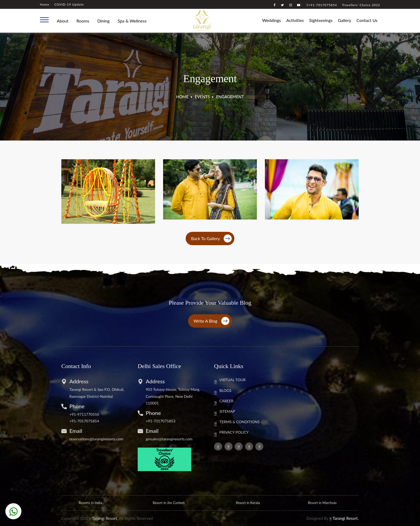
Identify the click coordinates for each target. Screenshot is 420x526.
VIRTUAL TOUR (230, 380)
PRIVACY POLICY (231, 433)
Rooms (83, 21)
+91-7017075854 (322, 5)
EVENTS (202, 97)
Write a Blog (211, 321)
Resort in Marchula (322, 503)
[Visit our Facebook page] (275, 5)
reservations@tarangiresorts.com (96, 439)
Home (45, 4)
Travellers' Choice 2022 (361, 5)
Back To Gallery (211, 239)
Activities (295, 20)
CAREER (224, 401)
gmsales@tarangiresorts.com (169, 439)
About (63, 21)
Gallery (344, 20)
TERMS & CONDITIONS (237, 422)
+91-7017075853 (161, 421)
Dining (103, 21)
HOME (182, 97)
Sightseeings (321, 20)
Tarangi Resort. (346, 518)
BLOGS (223, 391)
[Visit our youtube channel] (299, 5)
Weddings (272, 20)
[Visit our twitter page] (283, 5)
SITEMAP (225, 412)
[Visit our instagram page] (291, 5)
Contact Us (367, 20)
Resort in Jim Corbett (169, 503)
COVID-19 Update (69, 4)
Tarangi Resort (104, 518)
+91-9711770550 (84, 414)
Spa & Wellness (132, 21)
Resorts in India (90, 503)
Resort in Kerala (248, 503)
